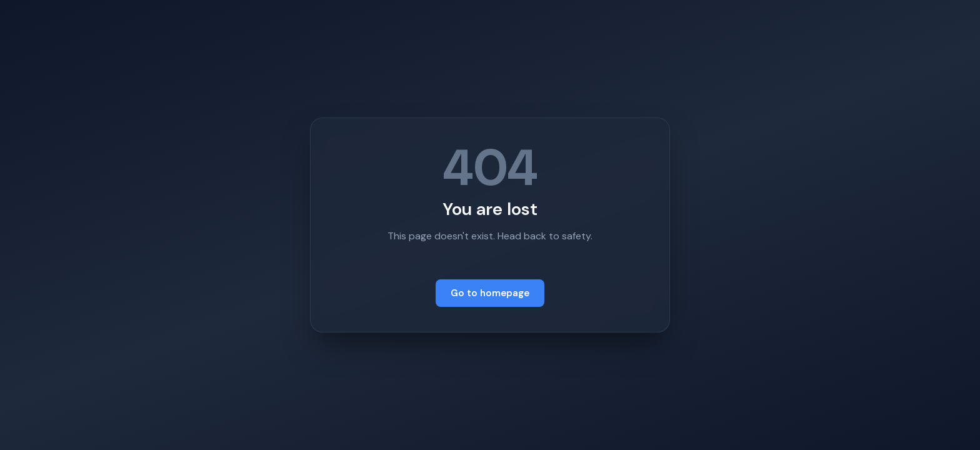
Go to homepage (490, 293)
